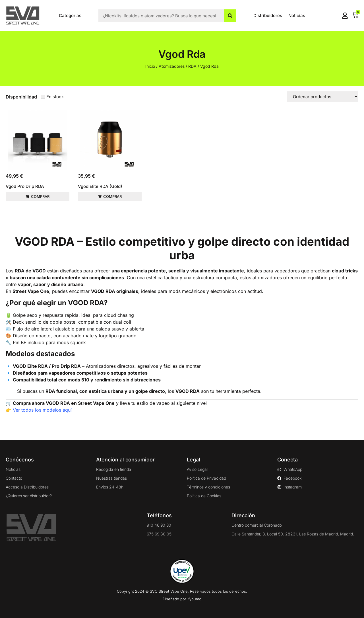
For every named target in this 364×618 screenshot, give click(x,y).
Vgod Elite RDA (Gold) (100, 186)
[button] (38, 197)
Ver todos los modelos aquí (42, 410)
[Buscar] (230, 16)
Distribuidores (268, 16)
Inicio (150, 66)
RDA (192, 66)
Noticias (297, 16)
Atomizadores (172, 66)
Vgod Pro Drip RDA (25, 186)
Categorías (70, 16)
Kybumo (194, 599)
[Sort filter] (323, 97)
